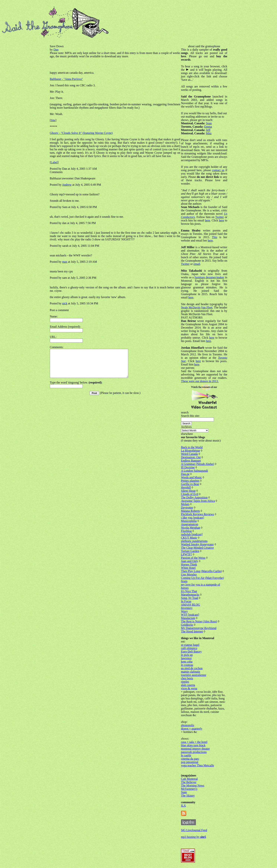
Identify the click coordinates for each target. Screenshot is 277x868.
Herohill (186, 487)
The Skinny (188, 796)
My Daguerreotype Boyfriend (199, 628)
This (214, 237)
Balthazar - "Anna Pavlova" (66, 79)
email (197, 264)
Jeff (208, 130)
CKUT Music (189, 538)
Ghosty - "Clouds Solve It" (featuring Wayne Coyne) (81, 133)
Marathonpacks (190, 595)
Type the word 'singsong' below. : (76, 388)
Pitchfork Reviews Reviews (198, 514)
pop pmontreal (190, 762)
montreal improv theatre (195, 749)
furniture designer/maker (209, 277)
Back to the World (192, 447)
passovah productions (194, 752)
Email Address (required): (65, 327)
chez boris (187, 678)
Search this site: (190, 416)
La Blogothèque (191, 451)
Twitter (220, 217)
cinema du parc (190, 759)
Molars (185, 504)
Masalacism (188, 618)
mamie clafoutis (191, 672)
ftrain (184, 581)
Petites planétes (190, 481)
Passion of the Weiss (193, 558)
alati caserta (188, 685)
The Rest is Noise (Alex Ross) (199, 621)
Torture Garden (190, 551)
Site (53, 120)
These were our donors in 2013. (200, 381)
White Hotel (188, 568)
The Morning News (193, 785)
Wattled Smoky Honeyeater (197, 544)
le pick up (187, 655)
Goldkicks (187, 625)
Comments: (57, 347)
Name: (54, 316)
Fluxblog (186, 531)
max (65, 262)
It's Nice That (189, 591)
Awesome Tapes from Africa (198, 501)
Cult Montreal (189, 779)
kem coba (187, 662)
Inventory (187, 608)
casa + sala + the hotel (194, 742)
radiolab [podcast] (192, 534)
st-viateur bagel (190, 645)
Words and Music (191, 477)
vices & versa (189, 688)
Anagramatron (190, 524)
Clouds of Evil (190, 494)
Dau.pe (185, 474)
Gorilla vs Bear (190, 484)
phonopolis (188, 725)
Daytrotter (187, 507)
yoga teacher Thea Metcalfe (198, 765)
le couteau (187, 665)
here (208, 220)
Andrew (67, 185)
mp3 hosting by (194, 837)
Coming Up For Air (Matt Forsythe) (202, 578)
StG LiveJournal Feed (194, 830)
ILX (184, 806)
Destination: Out (191, 457)
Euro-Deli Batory (191, 652)
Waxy (184, 611)
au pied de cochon (192, 668)
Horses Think (189, 564)
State (184, 792)
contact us (218, 170)
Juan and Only (190, 561)
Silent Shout (188, 491)
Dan (56, 50)
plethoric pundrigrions (194, 541)
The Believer (189, 782)
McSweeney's (189, 789)
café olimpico (189, 648)
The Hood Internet (192, 631)
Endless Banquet (191, 461)
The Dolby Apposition (194, 497)
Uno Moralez (189, 574)
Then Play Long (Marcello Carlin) (201, 571)
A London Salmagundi (194, 471)
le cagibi (186, 755)
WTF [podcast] (190, 615)
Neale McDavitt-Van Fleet (197, 307)
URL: (53, 337)
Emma (208, 127)
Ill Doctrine (188, 467)
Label (54, 162)
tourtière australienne (194, 675)
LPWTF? (187, 554)
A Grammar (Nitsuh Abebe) (198, 464)
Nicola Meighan (191, 528)
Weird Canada (189, 454)
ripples (185, 682)
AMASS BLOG (191, 605)
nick (65, 303)
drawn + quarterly (192, 729)
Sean (209, 123)
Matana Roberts (190, 511)
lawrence (186, 658)
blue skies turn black (193, 745)
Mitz (209, 133)
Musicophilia (189, 521)
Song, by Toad (190, 598)
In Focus (186, 601)
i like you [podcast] (193, 518)
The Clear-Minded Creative (197, 548)
